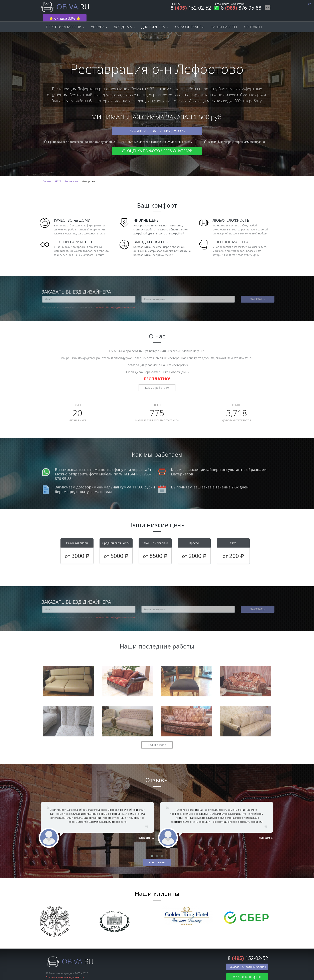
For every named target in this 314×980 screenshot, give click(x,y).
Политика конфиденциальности (65, 971)
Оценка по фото (247, 970)
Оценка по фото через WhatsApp (157, 144)
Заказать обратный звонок (247, 961)
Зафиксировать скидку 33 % (157, 124)
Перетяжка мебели (65, 20)
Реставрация (72, 175)
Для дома (124, 20)
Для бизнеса (155, 20)
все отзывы (157, 856)
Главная (47, 175)
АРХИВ (58, 175)
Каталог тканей (189, 20)
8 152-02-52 (191, 8)
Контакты (253, 20)
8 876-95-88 (238, 8)
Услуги (99, 20)
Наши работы (224, 20)
